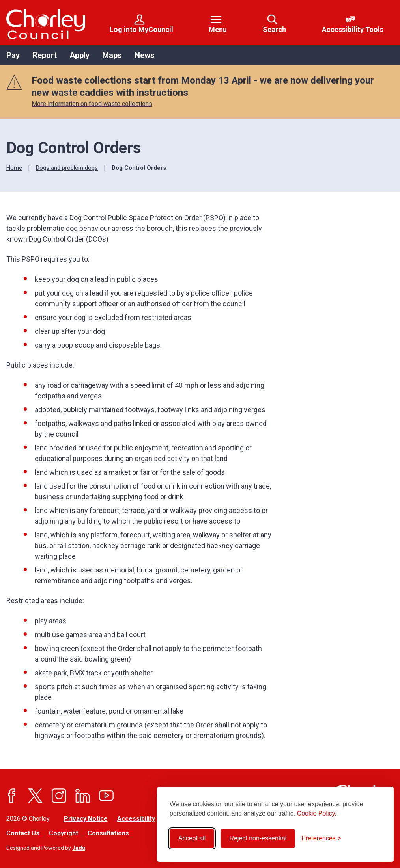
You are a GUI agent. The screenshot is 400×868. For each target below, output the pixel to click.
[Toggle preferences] (321, 838)
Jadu (79, 848)
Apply (79, 55)
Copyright (64, 833)
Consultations (108, 833)
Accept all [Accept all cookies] (192, 838)
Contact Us (23, 833)
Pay (13, 55)
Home (14, 168)
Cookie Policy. (317, 813)
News (145, 55)
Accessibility (136, 819)
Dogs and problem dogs (67, 168)
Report (45, 55)
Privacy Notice (86, 819)
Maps (112, 55)
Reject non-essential (258, 838)
